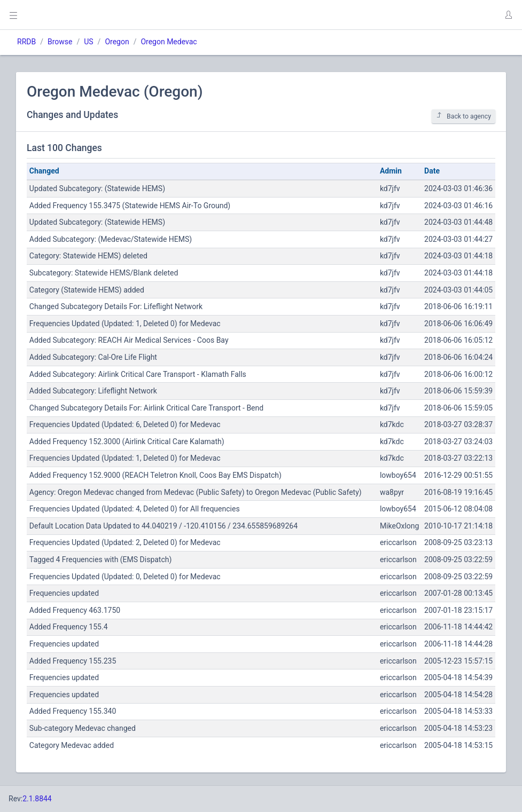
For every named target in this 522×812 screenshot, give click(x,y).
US (88, 42)
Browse (60, 42)
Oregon (117, 42)
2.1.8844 (37, 799)
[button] (508, 15)
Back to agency (463, 116)
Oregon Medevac (169, 42)
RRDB (26, 42)
